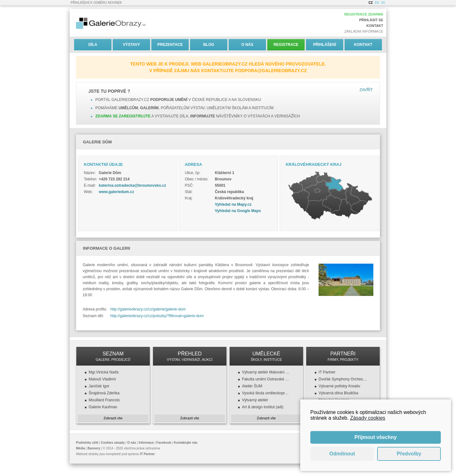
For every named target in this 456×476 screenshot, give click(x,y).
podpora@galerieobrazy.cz (271, 71)
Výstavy (131, 45)
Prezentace (170, 45)
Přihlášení (325, 45)
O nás (247, 45)
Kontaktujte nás (186, 443)
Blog (209, 45)
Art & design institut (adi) (263, 407)
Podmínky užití (87, 443)
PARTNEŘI (343, 356)
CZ (371, 3)
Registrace (286, 45)
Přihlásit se (371, 20)
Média (80, 448)
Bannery (94, 448)
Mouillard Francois (104, 400)
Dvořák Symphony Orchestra (343, 379)
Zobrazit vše (113, 418)
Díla (93, 45)
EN (377, 3)
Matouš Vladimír (102, 379)
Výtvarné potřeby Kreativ (339, 386)
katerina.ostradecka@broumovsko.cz (132, 185)
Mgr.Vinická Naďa (104, 372)
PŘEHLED (190, 356)
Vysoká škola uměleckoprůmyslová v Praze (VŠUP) (266, 393)
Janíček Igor (99, 386)
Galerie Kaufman (103, 407)
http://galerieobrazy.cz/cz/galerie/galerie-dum (148, 309)
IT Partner (327, 372)
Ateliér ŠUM (252, 386)
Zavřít (366, 90)
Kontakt (375, 26)
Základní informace (364, 31)
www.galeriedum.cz (116, 192)
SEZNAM (113, 356)
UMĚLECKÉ (266, 356)
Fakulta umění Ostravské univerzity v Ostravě (266, 379)
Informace (146, 443)
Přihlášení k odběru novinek (96, 3)
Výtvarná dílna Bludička (338, 393)
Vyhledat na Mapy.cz (233, 204)
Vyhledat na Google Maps (238, 211)
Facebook (164, 443)
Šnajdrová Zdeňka (104, 393)
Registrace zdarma (364, 14)
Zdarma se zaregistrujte (123, 116)
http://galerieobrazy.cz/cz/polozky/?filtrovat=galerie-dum (157, 316)
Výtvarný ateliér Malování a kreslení (266, 372)
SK (383, 3)
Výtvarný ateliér (255, 400)
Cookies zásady (113, 443)
